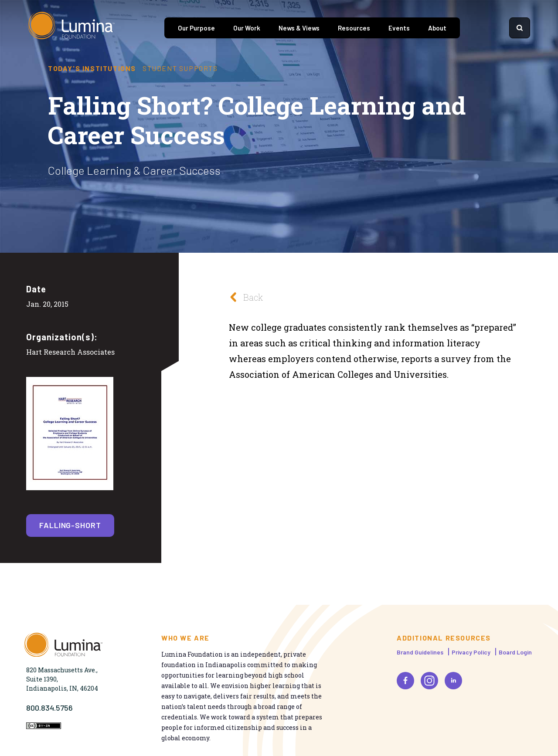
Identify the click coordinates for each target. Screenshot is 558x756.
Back (244, 297)
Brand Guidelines (420, 652)
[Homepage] (71, 28)
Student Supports (180, 68)
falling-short (70, 525)
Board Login (515, 652)
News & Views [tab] (299, 28)
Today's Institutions (92, 68)
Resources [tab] (354, 28)
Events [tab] (399, 28)
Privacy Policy (471, 652)
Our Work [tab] (247, 28)
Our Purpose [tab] (196, 28)
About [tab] (437, 28)
